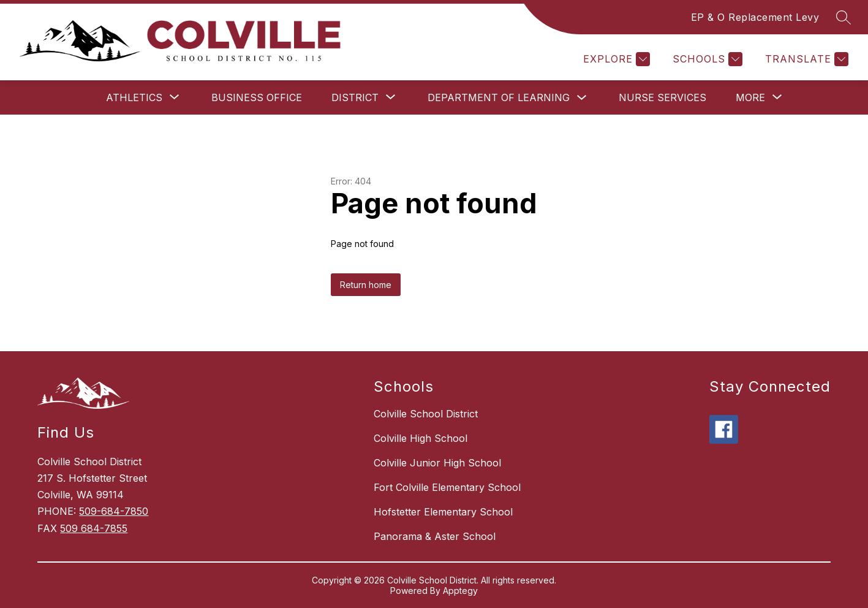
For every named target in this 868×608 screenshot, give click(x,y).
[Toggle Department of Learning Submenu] (582, 98)
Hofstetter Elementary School (443, 512)
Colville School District (426, 414)
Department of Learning (499, 97)
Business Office (257, 97)
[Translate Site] (805, 59)
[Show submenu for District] (355, 97)
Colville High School (421, 438)
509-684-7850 (114, 511)
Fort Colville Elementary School (447, 487)
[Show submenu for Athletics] (134, 97)
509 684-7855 (94, 528)
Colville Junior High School (437, 463)
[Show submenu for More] (750, 97)
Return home (366, 285)
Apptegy (460, 591)
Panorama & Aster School (435, 536)
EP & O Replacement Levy (755, 17)
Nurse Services (662, 97)
